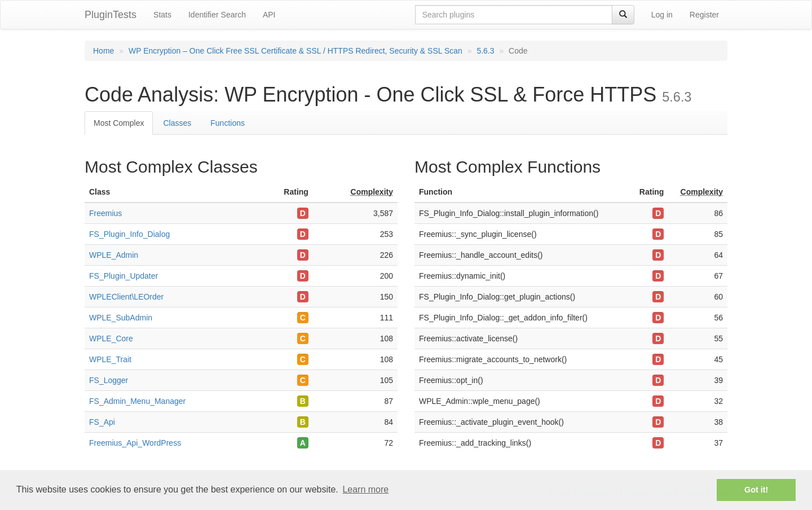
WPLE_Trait (110, 359)
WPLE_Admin (114, 255)
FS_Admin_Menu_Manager (137, 401)
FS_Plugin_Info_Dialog (129, 234)
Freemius (105, 213)
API (269, 15)
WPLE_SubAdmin (121, 318)
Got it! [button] (756, 490)
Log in (662, 15)
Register (704, 15)
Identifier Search (217, 15)
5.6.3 (485, 51)
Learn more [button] (365, 489)
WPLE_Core (111, 338)
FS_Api (102, 422)
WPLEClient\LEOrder (126, 297)
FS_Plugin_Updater (123, 276)
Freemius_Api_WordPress (135, 443)
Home (103, 51)
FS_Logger (109, 380)
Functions (228, 123)
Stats (162, 15)
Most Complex (119, 123)
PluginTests (111, 15)
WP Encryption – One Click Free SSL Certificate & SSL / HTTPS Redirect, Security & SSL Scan (295, 51)
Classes (177, 123)
